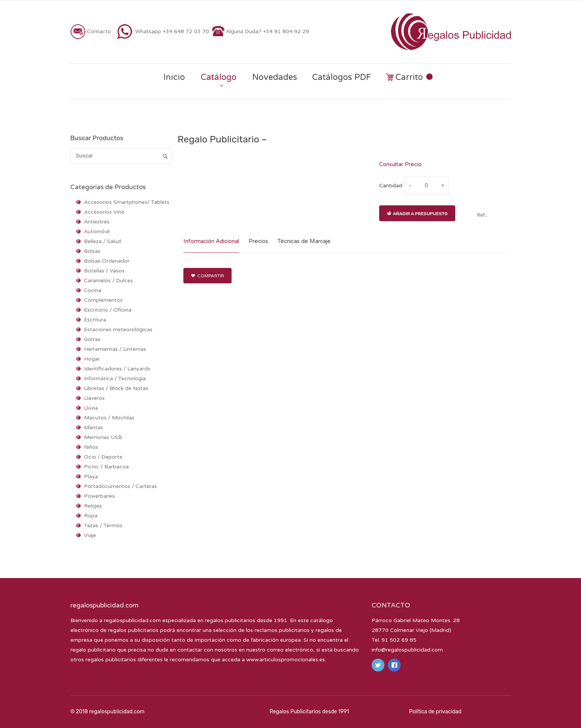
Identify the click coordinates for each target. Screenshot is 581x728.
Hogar (92, 359)
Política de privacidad (435, 712)
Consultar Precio (400, 164)
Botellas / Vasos (104, 271)
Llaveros (94, 398)
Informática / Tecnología (115, 379)
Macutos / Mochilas (109, 418)
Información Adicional (211, 241)
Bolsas (92, 251)
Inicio (174, 77)
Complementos (103, 300)
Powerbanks (99, 496)
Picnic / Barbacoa (106, 467)
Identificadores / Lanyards (117, 369)
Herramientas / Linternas (115, 349)
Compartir (207, 276)
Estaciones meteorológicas (118, 330)
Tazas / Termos (103, 525)
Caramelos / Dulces (108, 281)
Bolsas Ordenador (107, 261)
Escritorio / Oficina (108, 310)
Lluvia (91, 408)
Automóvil (97, 232)
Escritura (95, 320)
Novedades (275, 77)
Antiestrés (97, 222)
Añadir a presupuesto (417, 214)
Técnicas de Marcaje (304, 241)
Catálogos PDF (342, 77)
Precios (258, 241)
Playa (91, 476)
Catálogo (219, 77)
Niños (91, 447)
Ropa (91, 516)
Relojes (93, 506)
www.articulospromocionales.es (286, 660)
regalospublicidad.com (132, 620)
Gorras (92, 339)
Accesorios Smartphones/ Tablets (127, 202)
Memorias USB (103, 437)
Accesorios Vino (104, 212)
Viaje (90, 535)
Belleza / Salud (102, 241)
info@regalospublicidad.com (407, 650)
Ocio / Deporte (103, 457)
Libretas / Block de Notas (116, 388)
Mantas (94, 427)
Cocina (93, 290)
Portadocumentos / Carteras (120, 486)
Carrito (409, 77)
